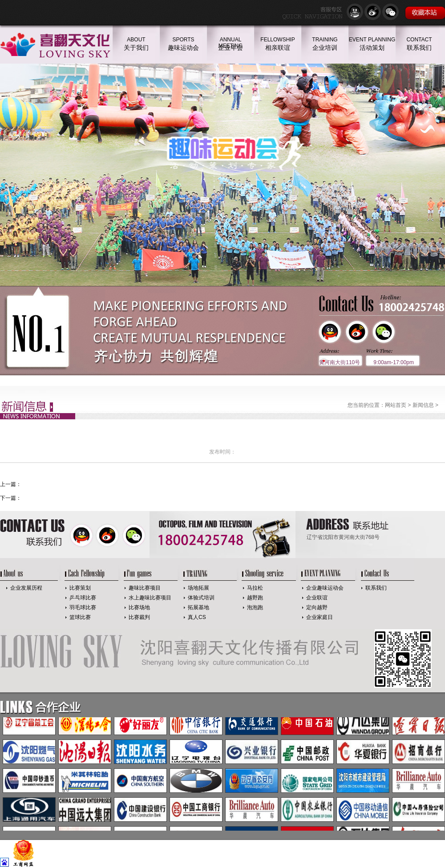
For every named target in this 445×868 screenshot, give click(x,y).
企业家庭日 (320, 617)
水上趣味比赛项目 (150, 598)
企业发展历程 (26, 588)
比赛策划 (80, 588)
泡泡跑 (255, 607)
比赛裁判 (139, 617)
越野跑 (255, 598)
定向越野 (317, 607)
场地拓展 (198, 588)
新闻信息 (423, 405)
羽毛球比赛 (83, 607)
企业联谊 (317, 598)
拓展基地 (198, 607)
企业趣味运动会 (325, 588)
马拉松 (255, 588)
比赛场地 (139, 607)
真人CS (197, 617)
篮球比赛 (80, 617)
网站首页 (396, 405)
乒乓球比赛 (83, 598)
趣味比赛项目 (145, 588)
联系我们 (376, 588)
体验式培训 (201, 598)
